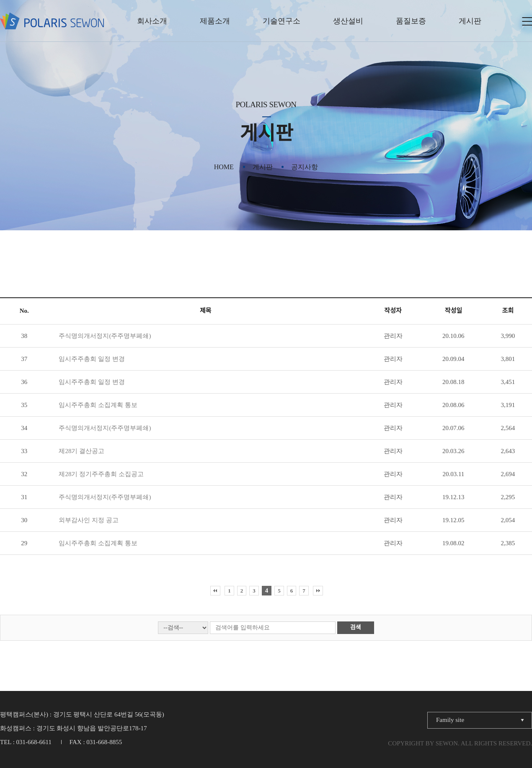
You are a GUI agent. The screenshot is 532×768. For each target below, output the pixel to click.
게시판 (470, 21)
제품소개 (215, 21)
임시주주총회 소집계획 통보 (98, 405)
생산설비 (348, 21)
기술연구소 (281, 21)
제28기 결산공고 (81, 451)
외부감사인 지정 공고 (89, 520)
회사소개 (152, 21)
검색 (356, 628)
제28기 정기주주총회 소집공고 (101, 474)
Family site (450, 720)
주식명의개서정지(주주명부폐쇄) (105, 336)
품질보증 (411, 21)
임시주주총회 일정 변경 (92, 359)
